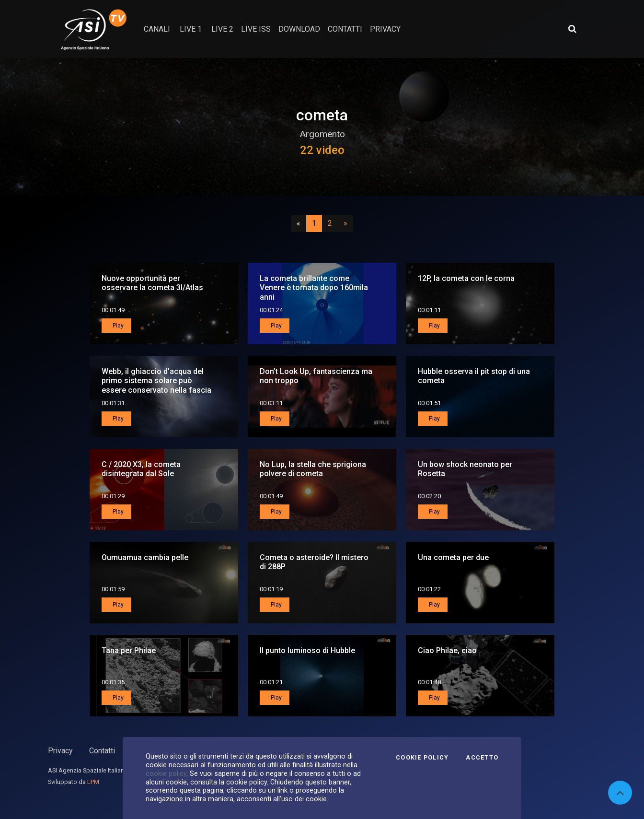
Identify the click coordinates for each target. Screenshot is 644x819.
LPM (93, 782)
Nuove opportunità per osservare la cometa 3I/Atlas (152, 283)
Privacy (60, 751)
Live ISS (256, 29)
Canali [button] (157, 29)
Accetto (482, 758)
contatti (345, 29)
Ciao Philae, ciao (447, 650)
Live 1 (191, 29)
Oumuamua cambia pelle (145, 557)
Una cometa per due (453, 557)
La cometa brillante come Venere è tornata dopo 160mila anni (314, 287)
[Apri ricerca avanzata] (572, 29)
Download (299, 29)
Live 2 (222, 29)
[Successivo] (345, 223)
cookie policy (166, 773)
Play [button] (117, 326)
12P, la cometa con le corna (466, 278)
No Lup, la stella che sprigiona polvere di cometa (313, 469)
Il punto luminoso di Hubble (307, 650)
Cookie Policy (422, 758)
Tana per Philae (129, 650)
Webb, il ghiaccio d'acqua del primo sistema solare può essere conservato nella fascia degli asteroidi (156, 385)
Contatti (102, 751)
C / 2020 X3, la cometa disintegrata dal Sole (141, 469)
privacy (385, 29)
